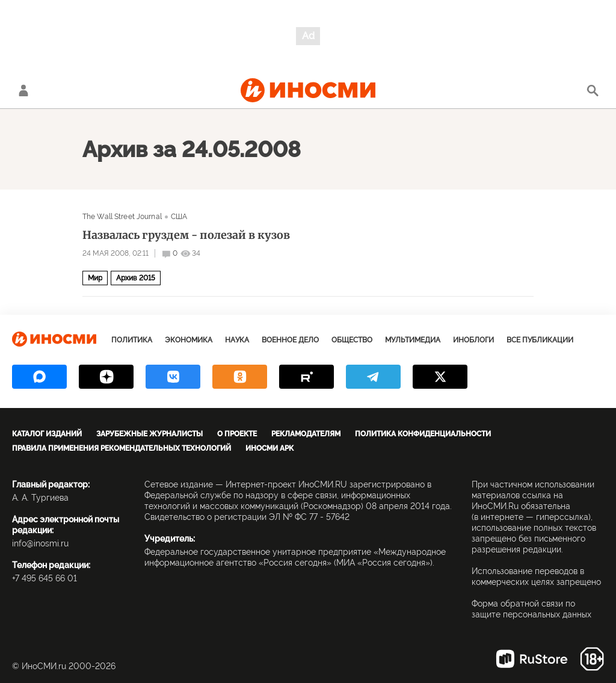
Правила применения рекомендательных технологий (122, 448)
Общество (352, 340)
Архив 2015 (136, 278)
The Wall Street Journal (122, 217)
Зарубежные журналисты (149, 434)
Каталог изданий (47, 434)
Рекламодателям (306, 434)
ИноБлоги (473, 340)
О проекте (237, 434)
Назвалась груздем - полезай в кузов (186, 235)
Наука (237, 340)
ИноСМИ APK (269, 448)
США (179, 217)
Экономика (189, 340)
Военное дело (290, 340)
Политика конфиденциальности (423, 434)
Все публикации (540, 340)
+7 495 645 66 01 (45, 578)
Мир (95, 278)
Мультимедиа (413, 340)
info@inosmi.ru (40, 543)
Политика (132, 340)
